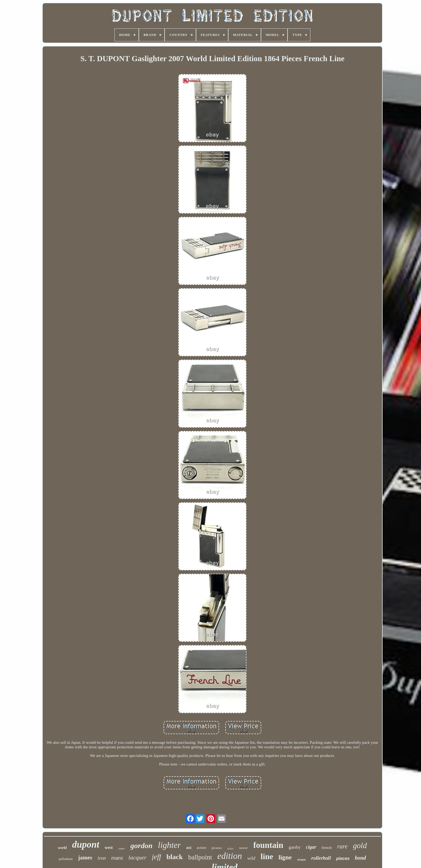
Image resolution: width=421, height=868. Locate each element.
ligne (285, 857)
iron (102, 858)
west (109, 847)
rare (342, 846)
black (175, 857)
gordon (141, 846)
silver (230, 848)
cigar (311, 847)
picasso (217, 848)
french (327, 848)
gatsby (295, 847)
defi (189, 848)
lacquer (137, 857)
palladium (66, 859)
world (62, 848)
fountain (268, 845)
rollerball (321, 858)
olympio (302, 860)
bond (360, 858)
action (202, 848)
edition (230, 856)
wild (251, 858)
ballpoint (200, 857)
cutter (122, 848)
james (85, 858)
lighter (169, 845)
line (267, 856)
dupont (86, 845)
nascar (243, 848)
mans (117, 858)
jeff (157, 857)
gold (360, 845)
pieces (343, 858)
